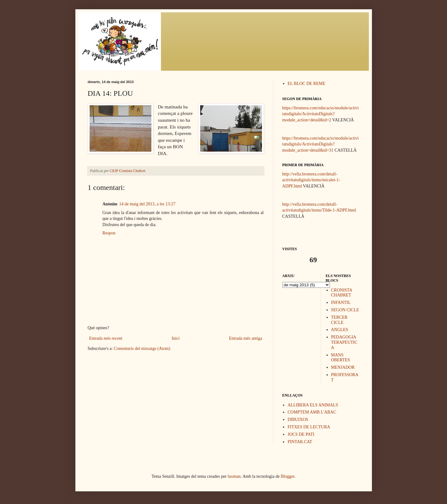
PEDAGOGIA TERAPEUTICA (344, 342)
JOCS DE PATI (301, 434)
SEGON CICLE (345, 310)
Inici (176, 338)
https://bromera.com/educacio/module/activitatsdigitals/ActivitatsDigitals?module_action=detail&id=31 (321, 144)
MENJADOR (343, 367)
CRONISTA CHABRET (342, 293)
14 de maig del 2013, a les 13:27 (147, 204)
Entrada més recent (106, 338)
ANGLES (340, 330)
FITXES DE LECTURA (309, 427)
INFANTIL (341, 302)
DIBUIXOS (298, 420)
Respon (109, 233)
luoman (234, 476)
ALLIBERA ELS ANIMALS (313, 405)
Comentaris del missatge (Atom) (142, 349)
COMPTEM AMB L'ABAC (312, 412)
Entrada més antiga (245, 338)
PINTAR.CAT (300, 442)
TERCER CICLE (339, 320)
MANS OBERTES (341, 358)
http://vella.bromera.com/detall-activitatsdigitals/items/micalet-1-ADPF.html (311, 180)
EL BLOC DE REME (306, 84)
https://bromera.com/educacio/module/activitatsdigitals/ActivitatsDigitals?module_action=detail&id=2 (321, 114)
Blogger (288, 476)
